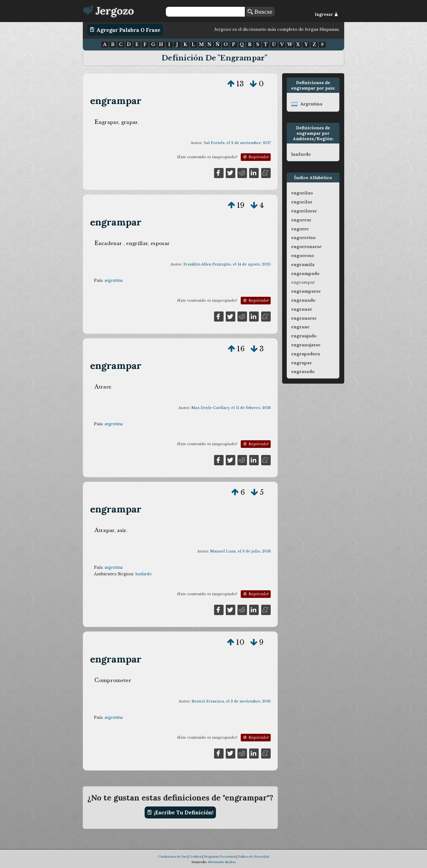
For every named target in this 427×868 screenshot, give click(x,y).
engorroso (303, 256)
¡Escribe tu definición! (180, 812)
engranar (302, 309)
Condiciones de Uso (173, 857)
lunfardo (144, 574)
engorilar (302, 202)
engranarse (304, 318)
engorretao (303, 238)
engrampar (116, 101)
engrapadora (306, 354)
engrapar (301, 363)
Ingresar (326, 14)
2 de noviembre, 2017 (251, 143)
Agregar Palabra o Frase (125, 30)
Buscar (260, 12)
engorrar (301, 220)
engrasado (303, 372)
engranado (303, 300)
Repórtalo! (255, 157)
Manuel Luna (223, 551)
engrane (300, 327)
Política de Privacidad (254, 857)
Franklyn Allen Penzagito (207, 264)
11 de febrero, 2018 (253, 408)
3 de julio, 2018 (257, 551)
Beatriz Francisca (208, 701)
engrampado (305, 274)
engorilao (302, 193)
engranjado (304, 336)
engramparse (306, 291)
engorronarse (306, 247)
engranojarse (306, 345)
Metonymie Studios (222, 862)
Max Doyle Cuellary (210, 408)
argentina (114, 280)
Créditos (195, 857)
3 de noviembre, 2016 (251, 701)
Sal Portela (214, 143)
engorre (300, 229)
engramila (303, 265)
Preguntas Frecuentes (220, 857)
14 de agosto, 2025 (254, 264)
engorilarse (304, 211)
